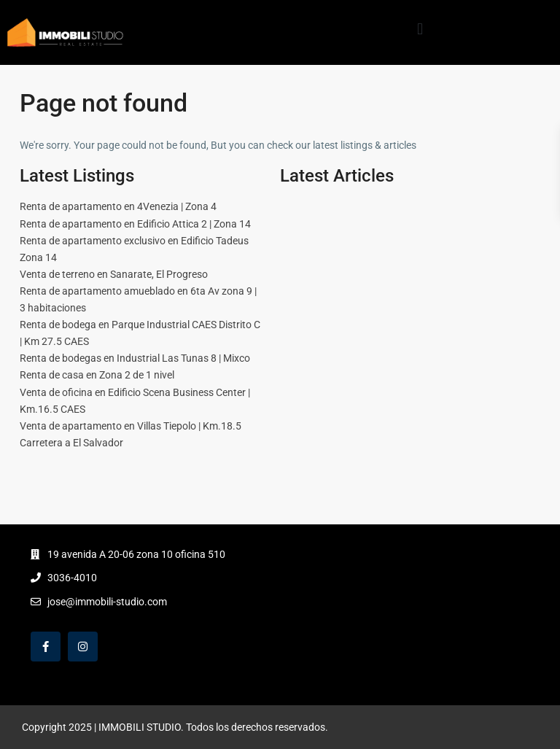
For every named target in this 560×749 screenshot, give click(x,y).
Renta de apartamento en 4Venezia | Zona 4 (118, 206)
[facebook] (46, 647)
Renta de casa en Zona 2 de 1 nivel (97, 375)
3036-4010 (72, 578)
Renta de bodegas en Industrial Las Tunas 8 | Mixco (135, 358)
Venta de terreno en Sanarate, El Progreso (114, 274)
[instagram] (83, 647)
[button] (420, 29)
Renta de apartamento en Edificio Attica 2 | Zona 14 (135, 224)
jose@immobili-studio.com (107, 602)
